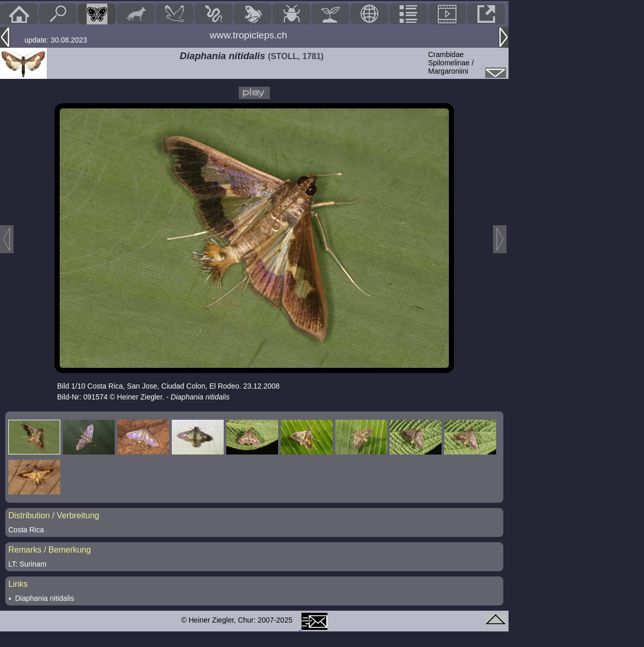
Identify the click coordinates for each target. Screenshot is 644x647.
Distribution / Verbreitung (54, 515)
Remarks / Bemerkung (50, 550)
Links (18, 584)
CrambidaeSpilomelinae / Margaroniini (451, 63)
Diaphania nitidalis (45, 598)
